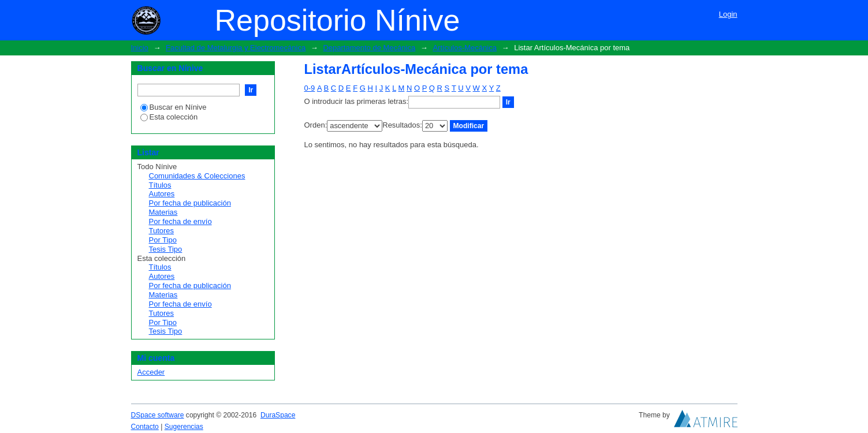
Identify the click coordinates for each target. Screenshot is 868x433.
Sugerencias (184, 427)
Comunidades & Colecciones (197, 176)
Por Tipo (163, 240)
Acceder (151, 372)
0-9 (310, 88)
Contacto (145, 427)
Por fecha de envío (180, 221)
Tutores (162, 231)
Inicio (140, 48)
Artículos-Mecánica (465, 48)
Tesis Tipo (166, 249)
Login (728, 14)
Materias (163, 212)
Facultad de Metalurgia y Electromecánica (236, 48)
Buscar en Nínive (174, 107)
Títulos (160, 185)
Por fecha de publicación (190, 203)
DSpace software (158, 415)
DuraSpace (278, 415)
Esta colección (169, 117)
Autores (162, 194)
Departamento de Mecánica (369, 48)
